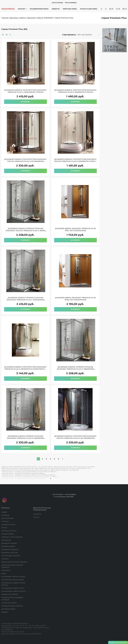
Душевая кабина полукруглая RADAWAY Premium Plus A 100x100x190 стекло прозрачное (25, 92)
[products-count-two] (3, 35)
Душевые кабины (18, 18)
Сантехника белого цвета (13, 580)
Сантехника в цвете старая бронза (13, 584)
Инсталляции (8, 518)
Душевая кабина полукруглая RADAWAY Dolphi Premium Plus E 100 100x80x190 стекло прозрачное (75, 438)
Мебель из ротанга (10, 594)
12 (10, 35)
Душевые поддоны (10, 549)
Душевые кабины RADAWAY (40, 18)
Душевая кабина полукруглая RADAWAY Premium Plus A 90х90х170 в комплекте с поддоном (25, 369)
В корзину (25, 102)
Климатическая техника (12, 606)
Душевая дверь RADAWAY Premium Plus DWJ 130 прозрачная (75, 230)
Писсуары (6, 570)
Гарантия (37, 514)
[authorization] (106, 9)
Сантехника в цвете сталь (13, 588)
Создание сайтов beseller (118, 642)
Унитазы (5, 521)
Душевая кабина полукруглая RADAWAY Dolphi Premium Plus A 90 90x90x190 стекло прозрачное (25, 161)
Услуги (37, 517)
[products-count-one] (7, 35)
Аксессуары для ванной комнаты (12, 566)
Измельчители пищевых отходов (12, 599)
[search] (102, 9)
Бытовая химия (9, 609)
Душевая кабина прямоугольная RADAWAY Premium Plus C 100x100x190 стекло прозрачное (25, 300)
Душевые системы (10, 553)
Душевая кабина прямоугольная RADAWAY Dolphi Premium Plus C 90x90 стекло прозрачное (25, 231)
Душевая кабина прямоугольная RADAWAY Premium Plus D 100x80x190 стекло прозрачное (75, 369)
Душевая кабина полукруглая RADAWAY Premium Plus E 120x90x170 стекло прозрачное (75, 92)
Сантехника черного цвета (14, 577)
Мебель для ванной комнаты (15, 562)
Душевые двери (9, 546)
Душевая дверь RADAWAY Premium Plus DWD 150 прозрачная (75, 299)
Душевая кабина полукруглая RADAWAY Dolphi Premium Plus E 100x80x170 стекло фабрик (75, 161)
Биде (4, 573)
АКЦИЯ (4, 512)
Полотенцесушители (11, 556)
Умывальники (8, 534)
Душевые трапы (9, 525)
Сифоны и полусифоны (12, 537)
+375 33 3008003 (71, 3)
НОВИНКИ (6, 515)
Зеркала (5, 559)
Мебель (5, 612)
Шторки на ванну (9, 531)
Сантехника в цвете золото (14, 591)
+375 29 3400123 (57, 3)
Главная (5, 18)
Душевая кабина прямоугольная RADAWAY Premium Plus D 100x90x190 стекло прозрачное (26, 438)
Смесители (6, 540)
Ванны (5, 528)
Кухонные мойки (9, 603)
